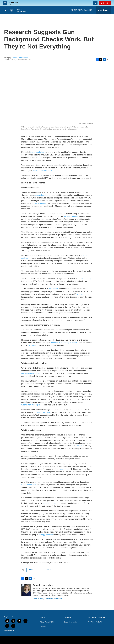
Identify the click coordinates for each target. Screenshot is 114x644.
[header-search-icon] (95, 3)
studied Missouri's (39, 203)
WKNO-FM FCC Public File (96, 617)
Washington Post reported (32, 405)
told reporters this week (42, 171)
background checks (38, 152)
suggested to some (50, 503)
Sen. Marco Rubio (29, 485)
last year (78, 446)
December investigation (31, 373)
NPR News (50, 570)
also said (80, 294)
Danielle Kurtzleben (20, 58)
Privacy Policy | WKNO (47, 622)
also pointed (65, 469)
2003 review (53, 289)
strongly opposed (46, 535)
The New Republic (71, 216)
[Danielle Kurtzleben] (26, 590)
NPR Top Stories (35, 570)
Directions (43, 627)
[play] (6, 10)
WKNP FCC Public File (95, 622)
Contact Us (67, 617)
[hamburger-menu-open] (5, 3)
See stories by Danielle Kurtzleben (47, 598)
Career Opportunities (70, 622)
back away (32, 345)
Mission (42, 617)
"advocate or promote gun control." (64, 343)
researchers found (43, 195)
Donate (106, 3)
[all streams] (104, 10)
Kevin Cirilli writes (44, 412)
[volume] (12, 10)
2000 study (86, 278)
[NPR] (20, 640)
